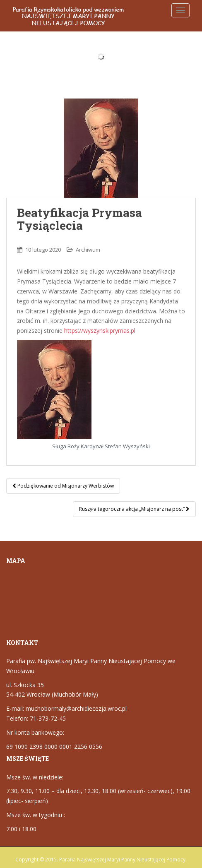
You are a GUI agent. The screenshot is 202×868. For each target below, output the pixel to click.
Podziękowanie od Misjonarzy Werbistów (63, 486)
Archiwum (88, 250)
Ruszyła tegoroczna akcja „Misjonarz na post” (134, 509)
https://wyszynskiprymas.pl (100, 331)
